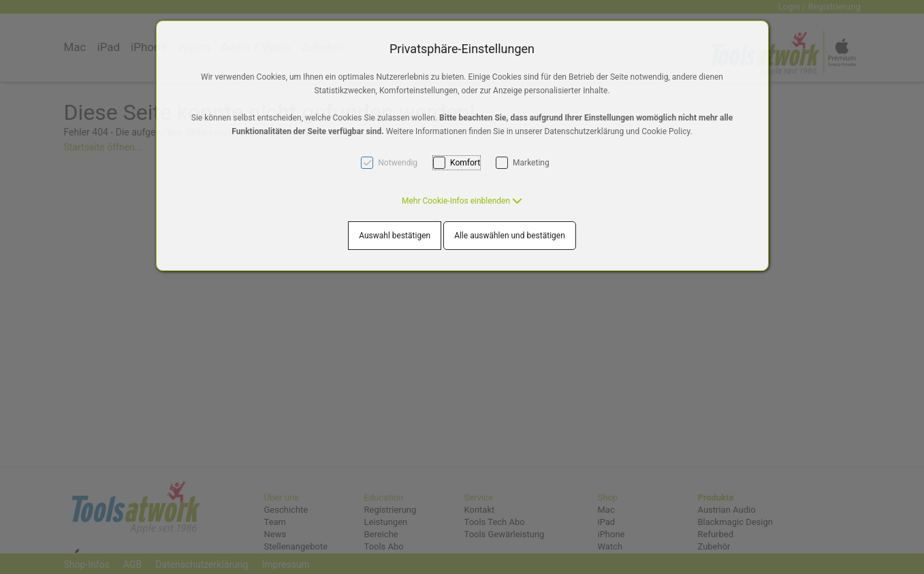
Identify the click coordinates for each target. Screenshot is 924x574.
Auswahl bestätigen (395, 236)
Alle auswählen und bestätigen (510, 236)
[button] (462, 201)
